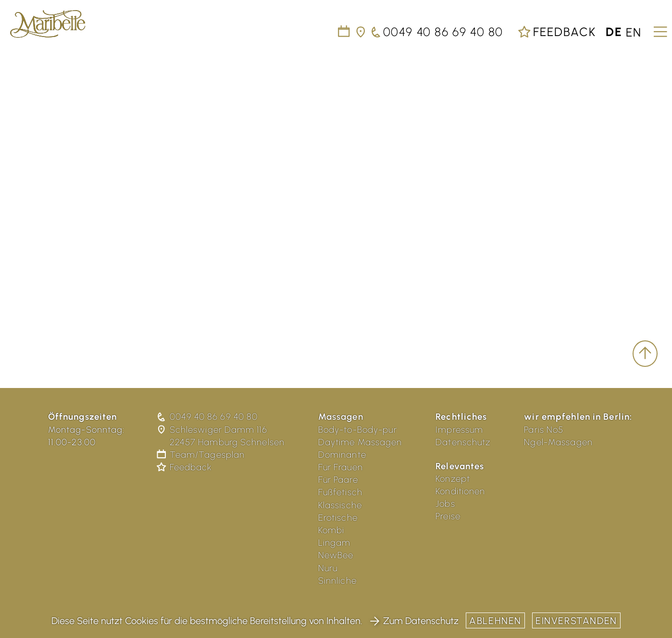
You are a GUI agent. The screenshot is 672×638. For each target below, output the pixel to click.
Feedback (557, 32)
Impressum (459, 430)
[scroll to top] (645, 354)
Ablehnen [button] (495, 621)
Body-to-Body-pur (358, 430)
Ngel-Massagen (558, 442)
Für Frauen (341, 467)
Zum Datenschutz (414, 621)
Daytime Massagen (360, 442)
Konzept (453, 479)
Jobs (445, 504)
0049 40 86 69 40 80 (208, 417)
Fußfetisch (340, 492)
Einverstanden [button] (576, 621)
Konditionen (460, 491)
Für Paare (338, 480)
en (634, 32)
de (614, 32)
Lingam (335, 543)
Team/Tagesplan (201, 455)
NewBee (336, 555)
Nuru (328, 568)
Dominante (342, 455)
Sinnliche (337, 581)
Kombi (331, 530)
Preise (448, 516)
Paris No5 (544, 430)
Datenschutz (463, 442)
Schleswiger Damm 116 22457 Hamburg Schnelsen (221, 436)
